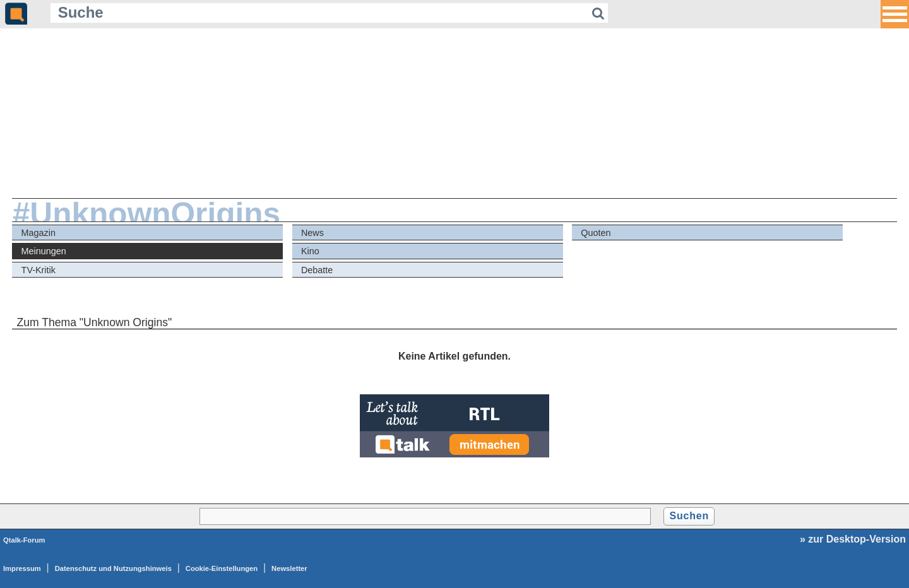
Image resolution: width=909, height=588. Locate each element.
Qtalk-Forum (24, 540)
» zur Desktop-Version (853, 539)
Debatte (317, 270)
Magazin (39, 233)
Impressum (22, 568)
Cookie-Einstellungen (222, 568)
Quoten (596, 233)
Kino (310, 251)
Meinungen (44, 251)
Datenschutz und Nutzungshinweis (113, 568)
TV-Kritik (39, 270)
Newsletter (289, 568)
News (312, 233)
